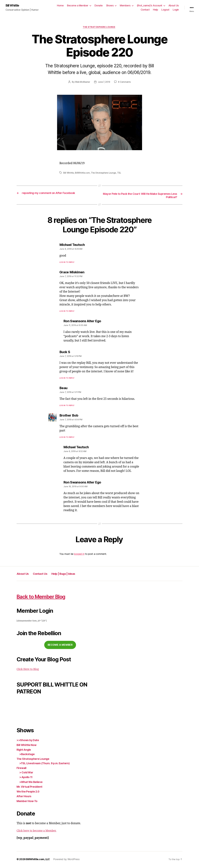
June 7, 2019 (104, 83)
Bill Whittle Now (28, 746)
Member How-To (28, 802)
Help (155, 10)
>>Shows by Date (29, 741)
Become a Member (78, 6)
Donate (99, 6)
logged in (79, 555)
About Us (174, 6)
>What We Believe (32, 783)
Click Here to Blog (29, 670)
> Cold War (27, 773)
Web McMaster (82, 83)
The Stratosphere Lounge (99, 28)
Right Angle (25, 751)
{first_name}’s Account (150, 6)
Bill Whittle (13, 6)
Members (125, 6)
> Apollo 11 (27, 778)
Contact (145, 10)
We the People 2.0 (29, 792)
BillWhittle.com (83, 173)
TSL (121, 173)
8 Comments (125, 83)
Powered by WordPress (66, 860)
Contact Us (44, 575)
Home (60, 6)
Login (176, 10)
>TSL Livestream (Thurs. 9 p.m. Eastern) (47, 764)
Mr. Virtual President (31, 788)
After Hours (25, 797)
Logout (165, 10)
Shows (110, 6)
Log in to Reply (67, 263)
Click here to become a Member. (38, 832)
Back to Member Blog (48, 597)
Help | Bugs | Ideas (71, 575)
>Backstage (28, 755)
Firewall (22, 769)
